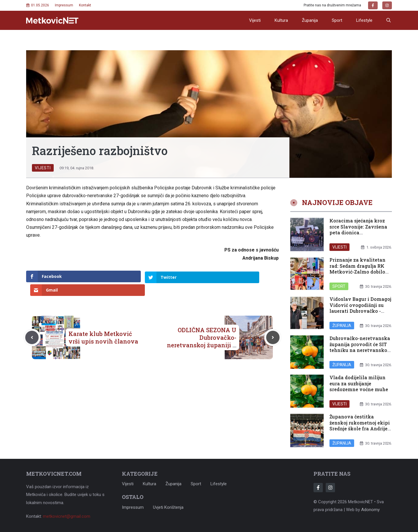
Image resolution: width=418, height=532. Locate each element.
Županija (310, 20)
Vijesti (255, 20)
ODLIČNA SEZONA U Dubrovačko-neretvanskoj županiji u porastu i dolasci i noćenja (202, 331)
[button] (389, 20)
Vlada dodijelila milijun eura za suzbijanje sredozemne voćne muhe (359, 383)
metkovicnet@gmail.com (67, 516)
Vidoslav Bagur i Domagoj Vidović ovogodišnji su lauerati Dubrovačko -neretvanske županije (360, 308)
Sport (337, 20)
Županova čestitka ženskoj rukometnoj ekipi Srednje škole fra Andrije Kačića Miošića (360, 426)
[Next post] (273, 324)
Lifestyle (364, 20)
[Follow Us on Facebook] (318, 488)
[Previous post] (32, 324)
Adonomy (370, 510)
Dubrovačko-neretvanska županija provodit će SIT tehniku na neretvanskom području (361, 347)
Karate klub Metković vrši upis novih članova (103, 324)
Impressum (64, 5)
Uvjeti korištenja (168, 507)
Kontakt (85, 5)
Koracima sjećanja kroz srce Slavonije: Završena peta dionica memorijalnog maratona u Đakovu (361, 233)
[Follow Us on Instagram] (330, 488)
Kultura (281, 20)
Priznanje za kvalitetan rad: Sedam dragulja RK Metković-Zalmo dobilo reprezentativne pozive (357, 269)
